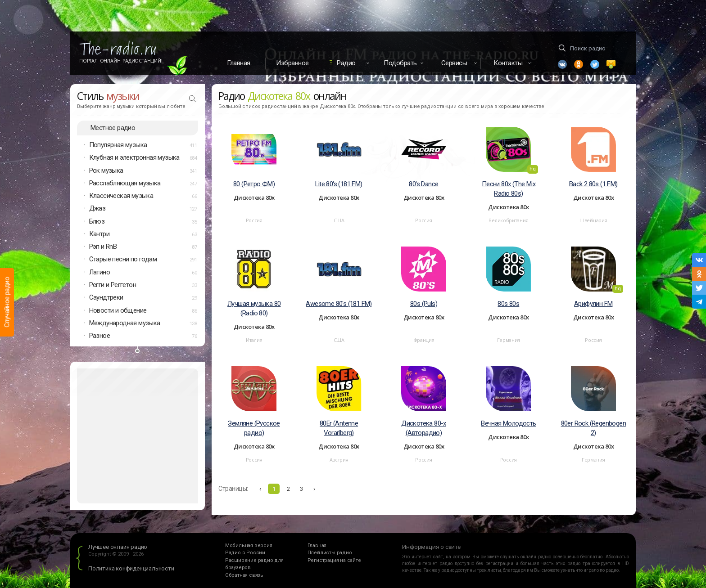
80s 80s (508, 304)
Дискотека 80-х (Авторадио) (424, 428)
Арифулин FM (593, 304)
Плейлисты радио (330, 553)
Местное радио (113, 128)
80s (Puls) (424, 304)
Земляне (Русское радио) (254, 428)
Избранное (292, 63)
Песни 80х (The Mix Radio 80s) (509, 189)
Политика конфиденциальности (131, 568)
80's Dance (423, 184)
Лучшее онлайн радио (118, 547)
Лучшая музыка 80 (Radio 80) (254, 308)
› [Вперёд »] (314, 489)
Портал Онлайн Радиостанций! (121, 61)
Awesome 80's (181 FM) (339, 304)
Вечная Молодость (508, 423)
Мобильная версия (249, 545)
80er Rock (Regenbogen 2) (593, 428)
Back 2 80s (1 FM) (593, 184)
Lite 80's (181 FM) (339, 184)
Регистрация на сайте (334, 560)
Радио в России (245, 553)
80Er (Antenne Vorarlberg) (339, 428)
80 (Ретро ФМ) (254, 184)
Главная (239, 63)
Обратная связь (244, 575)
